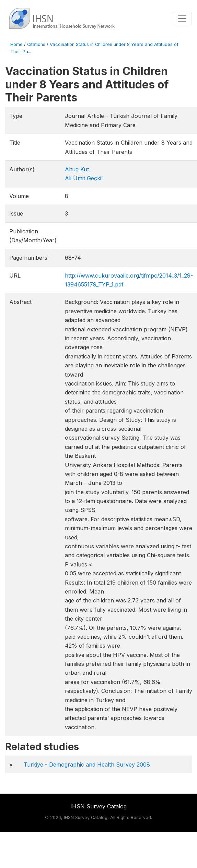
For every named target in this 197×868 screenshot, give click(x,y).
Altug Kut (77, 169)
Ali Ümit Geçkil (84, 178)
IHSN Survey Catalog (98, 806)
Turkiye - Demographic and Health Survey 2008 (87, 765)
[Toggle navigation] (182, 19)
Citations (36, 44)
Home (16, 44)
